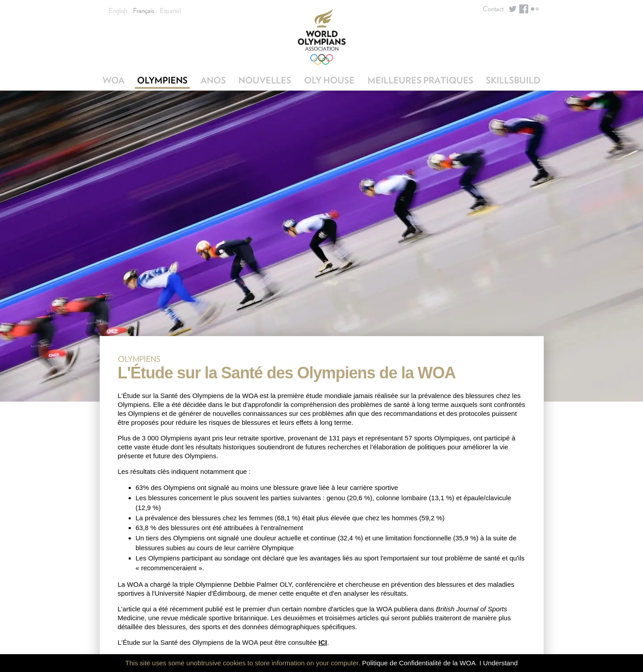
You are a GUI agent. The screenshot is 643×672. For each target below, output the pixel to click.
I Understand (499, 663)
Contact (493, 9)
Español (170, 11)
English (118, 11)
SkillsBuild (513, 80)
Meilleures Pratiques (420, 80)
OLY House (329, 80)
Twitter (513, 9)
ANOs (213, 80)
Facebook (524, 9)
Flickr (535, 9)
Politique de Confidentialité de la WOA (419, 663)
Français (144, 11)
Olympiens (162, 80)
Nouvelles (265, 80)
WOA (114, 80)
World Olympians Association (322, 37)
